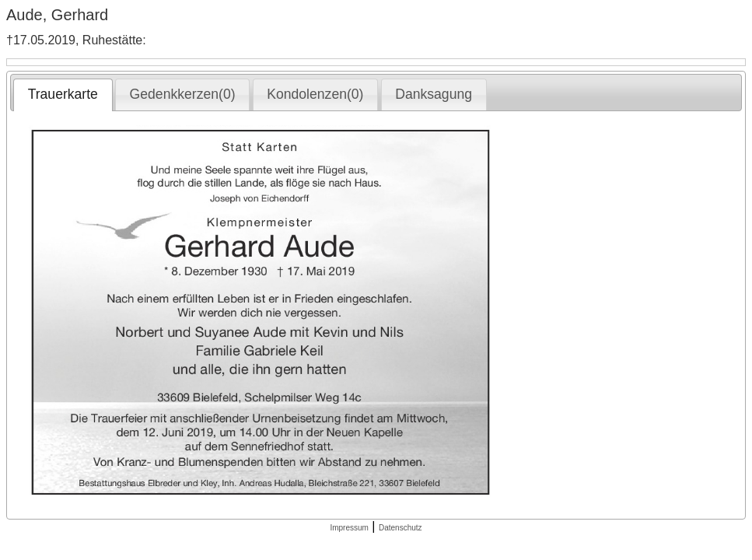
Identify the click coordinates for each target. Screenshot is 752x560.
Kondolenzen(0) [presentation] (315, 94)
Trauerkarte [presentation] (63, 94)
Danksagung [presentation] (434, 94)
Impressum (349, 528)
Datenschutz (400, 528)
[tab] (63, 95)
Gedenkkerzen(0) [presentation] (183, 94)
